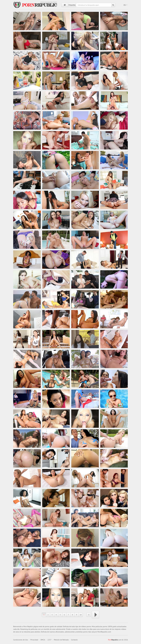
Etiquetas (72, 5)
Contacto (74, 640)
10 (81, 615)
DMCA (43, 640)
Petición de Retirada (61, 640)
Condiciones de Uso (21, 640)
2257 (49, 640)
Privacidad (34, 640)
